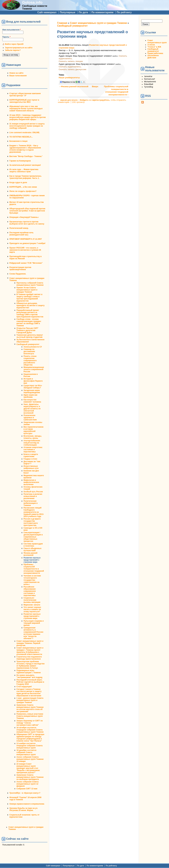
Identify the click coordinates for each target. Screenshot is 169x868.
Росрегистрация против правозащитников (20, 268)
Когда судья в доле (18, 182)
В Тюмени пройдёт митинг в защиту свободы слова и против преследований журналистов (29, 298)
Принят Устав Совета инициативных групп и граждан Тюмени (27, 290)
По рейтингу (124, 12)
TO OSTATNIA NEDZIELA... (21, 137)
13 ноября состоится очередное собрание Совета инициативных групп (29, 746)
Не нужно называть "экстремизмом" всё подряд (29, 676)
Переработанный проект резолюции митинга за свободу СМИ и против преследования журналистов (30, 313)
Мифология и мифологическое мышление (31, 482)
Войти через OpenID (14, 44)
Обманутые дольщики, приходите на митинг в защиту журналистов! (30, 305)
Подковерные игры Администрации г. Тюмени (29, 672)
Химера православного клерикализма (27, 804)
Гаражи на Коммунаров (20, 161)
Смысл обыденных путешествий (32, 549)
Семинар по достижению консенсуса (29, 351)
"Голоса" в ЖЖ (154, 47)
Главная (62, 23)
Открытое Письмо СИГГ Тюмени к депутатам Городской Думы (27, 330)
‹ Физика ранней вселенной (74, 86)
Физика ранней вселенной (30, 554)
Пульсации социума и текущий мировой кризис (34, 623)
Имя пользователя (11, 30)
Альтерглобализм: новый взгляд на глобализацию (32, 443)
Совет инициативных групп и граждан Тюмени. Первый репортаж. (30, 643)
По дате (83, 12)
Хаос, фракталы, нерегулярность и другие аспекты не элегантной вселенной (32, 409)
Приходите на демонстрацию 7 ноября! (27, 243)
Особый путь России (33, 492)
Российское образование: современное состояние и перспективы (30, 591)
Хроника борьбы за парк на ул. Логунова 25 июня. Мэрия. (24, 809)
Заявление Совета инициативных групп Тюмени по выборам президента (30, 777)
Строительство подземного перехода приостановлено (29, 658)
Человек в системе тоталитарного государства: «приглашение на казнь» (32, 580)
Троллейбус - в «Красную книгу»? (25, 793)
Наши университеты (69, 78)
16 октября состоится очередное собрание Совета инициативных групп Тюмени (30, 730)
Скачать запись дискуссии (72, 69)
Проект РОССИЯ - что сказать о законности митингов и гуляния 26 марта (25, 250)
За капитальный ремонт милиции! (25, 165)
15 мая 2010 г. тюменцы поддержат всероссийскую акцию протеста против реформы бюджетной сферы (28, 117)
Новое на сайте (16, 73)
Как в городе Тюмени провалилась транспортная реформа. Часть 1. (25, 177)
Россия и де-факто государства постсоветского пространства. (32, 522)
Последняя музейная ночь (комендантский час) (21, 234)
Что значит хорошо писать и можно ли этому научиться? (32, 609)
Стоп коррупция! (24, 687)
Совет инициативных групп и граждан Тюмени (98, 23)
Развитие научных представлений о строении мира (32, 560)
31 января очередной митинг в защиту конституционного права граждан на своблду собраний (27, 126)
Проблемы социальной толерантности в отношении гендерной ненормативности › (116, 91)
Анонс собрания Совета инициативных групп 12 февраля (27, 784)
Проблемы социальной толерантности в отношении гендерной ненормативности (34, 569)
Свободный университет (28, 344)
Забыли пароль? (13, 50)
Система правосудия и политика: (33, 545)
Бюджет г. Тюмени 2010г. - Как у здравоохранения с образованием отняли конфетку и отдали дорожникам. (25, 149)
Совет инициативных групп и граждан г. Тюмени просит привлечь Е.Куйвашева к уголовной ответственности (30, 651)
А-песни (151, 45)
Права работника (155, 53)
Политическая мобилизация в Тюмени (31, 503)
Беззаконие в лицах (18, 141)
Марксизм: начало (32, 605)
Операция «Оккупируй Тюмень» (24, 217)
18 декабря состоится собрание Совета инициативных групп (26, 752)
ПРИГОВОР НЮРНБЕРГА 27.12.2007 (26, 239)
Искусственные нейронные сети (31, 467)
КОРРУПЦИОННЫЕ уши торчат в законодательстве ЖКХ (24, 101)
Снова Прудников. (18, 274)
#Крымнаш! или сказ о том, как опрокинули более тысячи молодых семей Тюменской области (26, 109)
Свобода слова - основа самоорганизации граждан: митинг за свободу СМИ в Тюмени (29, 322)
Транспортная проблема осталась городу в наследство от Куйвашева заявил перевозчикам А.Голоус (31, 665)
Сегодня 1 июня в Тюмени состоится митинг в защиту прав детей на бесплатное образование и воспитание (29, 692)
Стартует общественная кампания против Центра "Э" (25, 95)
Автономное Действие (153, 57)
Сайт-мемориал (47, 12)
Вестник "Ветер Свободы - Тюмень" (26, 156)
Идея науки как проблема (30, 396)
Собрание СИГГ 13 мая (27, 789)
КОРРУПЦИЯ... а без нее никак (23, 187)
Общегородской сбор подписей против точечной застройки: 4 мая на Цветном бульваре (27, 211)
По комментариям (102, 12)
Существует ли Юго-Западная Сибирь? (33, 387)
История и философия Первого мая (33, 381)
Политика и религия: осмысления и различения (33, 496)
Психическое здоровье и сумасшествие (30, 418)
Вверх (93, 86)
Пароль (6, 37)
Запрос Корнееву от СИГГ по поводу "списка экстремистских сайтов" (30, 723)
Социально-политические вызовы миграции (32, 600)
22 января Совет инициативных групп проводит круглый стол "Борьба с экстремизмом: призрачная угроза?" (28, 768)
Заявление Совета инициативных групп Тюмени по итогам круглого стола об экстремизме (30, 708)
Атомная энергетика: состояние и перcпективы (33, 450)
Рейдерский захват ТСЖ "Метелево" (26, 263)
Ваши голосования (18, 76)
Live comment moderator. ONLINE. (25, 133)
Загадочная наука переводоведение (32, 391)
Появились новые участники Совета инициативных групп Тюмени (30, 716)
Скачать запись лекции (71, 61)
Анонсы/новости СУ (33, 347)
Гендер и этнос (30, 459)
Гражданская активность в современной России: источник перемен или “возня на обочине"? (34, 633)
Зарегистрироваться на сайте (19, 48)
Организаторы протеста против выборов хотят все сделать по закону (27, 223)
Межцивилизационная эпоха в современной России (34, 369)
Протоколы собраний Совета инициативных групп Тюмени (30, 284)
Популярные (67, 12)
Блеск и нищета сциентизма (31, 455)
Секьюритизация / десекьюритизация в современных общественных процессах (33, 537)
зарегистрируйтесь (101, 100)
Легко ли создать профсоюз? (23, 191)
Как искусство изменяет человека (32, 401)
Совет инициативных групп (157, 42)
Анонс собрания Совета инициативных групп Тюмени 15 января (30, 759)
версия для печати (69, 100)
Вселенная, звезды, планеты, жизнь (33, 437)
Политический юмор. (19, 228)
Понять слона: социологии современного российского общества (30, 361)
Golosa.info (32, 2)
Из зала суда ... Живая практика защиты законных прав (24, 170)
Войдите (84, 100)
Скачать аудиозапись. (70, 67)
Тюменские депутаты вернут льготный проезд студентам (30, 336)
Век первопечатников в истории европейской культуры (33, 430)
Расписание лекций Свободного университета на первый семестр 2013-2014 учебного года (34, 512)
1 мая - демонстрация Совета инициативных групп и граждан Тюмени (30, 700)
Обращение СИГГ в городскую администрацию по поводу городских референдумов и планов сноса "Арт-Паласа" (30, 738)
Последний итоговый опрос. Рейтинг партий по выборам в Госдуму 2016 (30, 682)
